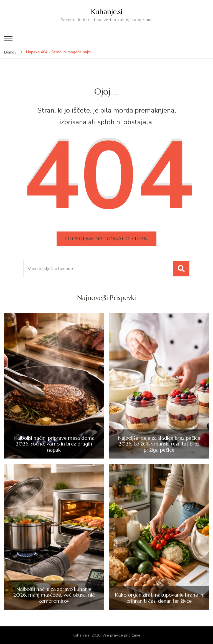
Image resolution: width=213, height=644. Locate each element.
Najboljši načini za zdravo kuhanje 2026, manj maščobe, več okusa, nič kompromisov (54, 595)
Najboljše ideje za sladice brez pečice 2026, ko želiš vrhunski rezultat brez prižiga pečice (159, 444)
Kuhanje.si (107, 12)
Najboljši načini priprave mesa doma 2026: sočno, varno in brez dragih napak (54, 444)
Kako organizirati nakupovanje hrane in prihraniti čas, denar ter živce (159, 598)
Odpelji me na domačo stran (106, 239)
